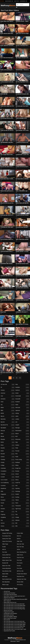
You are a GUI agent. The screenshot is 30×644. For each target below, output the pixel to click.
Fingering (8, 515)
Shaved (22, 477)
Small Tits (22, 483)
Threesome (22, 506)
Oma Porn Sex (20, 558)
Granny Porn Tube (7, 539)
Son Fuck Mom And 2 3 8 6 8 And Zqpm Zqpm (15, 624)
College (8, 465)
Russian (22, 471)
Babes (8, 408)
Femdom (8, 509)
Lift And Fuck (7, 591)
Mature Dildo (5, 574)
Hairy (22, 385)
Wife (22, 526)
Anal (8, 396)
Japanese (22, 411)
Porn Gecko (20, 563)
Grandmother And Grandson (10, 613)
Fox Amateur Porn (7, 536)
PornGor (19, 566)
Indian (22, 405)
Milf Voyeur (5, 576)
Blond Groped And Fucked (10, 618)
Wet (22, 523)
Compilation (8, 471)
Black (8, 434)
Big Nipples (8, 428)
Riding (22, 465)
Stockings (22, 491)
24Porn (19, 549)
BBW (8, 411)
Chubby (8, 463)
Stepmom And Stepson (9, 598)
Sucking (22, 497)
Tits (22, 512)
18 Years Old (8, 385)
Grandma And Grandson (9, 593)
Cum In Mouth (8, 480)
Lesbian (22, 419)
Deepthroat (8, 489)
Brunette (8, 454)
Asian (8, 402)
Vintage (22, 517)
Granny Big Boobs (7, 568)
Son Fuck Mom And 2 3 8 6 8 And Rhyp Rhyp (14, 609)
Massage (22, 428)
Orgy (22, 442)
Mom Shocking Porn (22, 552)
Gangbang (8, 517)
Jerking (22, 413)
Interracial (22, 408)
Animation (8, 399)
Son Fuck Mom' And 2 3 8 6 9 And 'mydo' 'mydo (15, 629)
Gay (8, 520)
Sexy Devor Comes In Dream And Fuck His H (14, 596)
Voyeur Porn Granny (7, 541)
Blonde (8, 437)
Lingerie (22, 425)
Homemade (22, 396)
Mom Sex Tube (20, 544)
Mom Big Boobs (6, 582)
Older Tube (20, 541)
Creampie (8, 474)
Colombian (8, 468)
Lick (22, 422)
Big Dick (8, 422)
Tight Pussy (22, 509)
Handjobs (22, 387)
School (22, 474)
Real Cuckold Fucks (7, 579)
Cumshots (8, 486)
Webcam (22, 520)
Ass (8, 405)
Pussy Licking (22, 460)
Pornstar (22, 451)
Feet (8, 506)
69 (8, 387)
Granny (8, 526)
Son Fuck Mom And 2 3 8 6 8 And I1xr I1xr (14, 628)
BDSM (8, 413)
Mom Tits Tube (20, 547)
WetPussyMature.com (21, 640)
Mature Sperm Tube (7, 560)
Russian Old (5, 563)
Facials (8, 503)
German (8, 523)
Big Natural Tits (8, 425)
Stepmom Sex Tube (22, 579)
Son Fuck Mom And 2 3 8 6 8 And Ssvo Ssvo (14, 607)
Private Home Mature (22, 574)
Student (22, 494)
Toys (22, 515)
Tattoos (22, 500)
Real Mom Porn (21, 576)
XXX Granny (20, 585)
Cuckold (8, 477)
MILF (22, 437)
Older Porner (20, 555)
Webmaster (13, 641)
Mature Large (5, 585)
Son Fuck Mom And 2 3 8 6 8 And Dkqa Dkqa (14, 626)
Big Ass (8, 416)
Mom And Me (7, 620)
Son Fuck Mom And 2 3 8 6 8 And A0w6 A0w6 (14, 606)
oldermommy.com (23, 1)
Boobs (8, 442)
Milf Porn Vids (20, 571)
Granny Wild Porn (6, 555)
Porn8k (4, 547)
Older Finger (5, 544)
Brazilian (8, 448)
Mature (22, 434)
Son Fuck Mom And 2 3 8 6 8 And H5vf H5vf (14, 604)
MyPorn (19, 539)
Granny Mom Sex (6, 558)
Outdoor (22, 445)
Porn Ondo (19, 568)
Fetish (8, 512)
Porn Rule (5, 552)
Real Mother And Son (9, 615)
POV (22, 454)
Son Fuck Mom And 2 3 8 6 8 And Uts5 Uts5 (14, 621)
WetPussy (8, 5)
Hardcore (22, 390)
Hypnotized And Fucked (9, 631)
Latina (22, 416)
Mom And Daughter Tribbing (10, 617)
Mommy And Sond (8, 610)
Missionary (22, 439)
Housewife (22, 399)
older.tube (16, 1)
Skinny (22, 480)
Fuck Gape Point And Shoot (10, 595)
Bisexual (8, 431)
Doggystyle (8, 494)
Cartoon (8, 457)
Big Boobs (8, 419)
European (8, 500)
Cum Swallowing (8, 483)
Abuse (18, 641)
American (8, 393)
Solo (22, 486)
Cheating (8, 460)
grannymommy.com (9, 1)
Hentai (22, 393)
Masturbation (22, 431)
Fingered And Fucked (9, 612)
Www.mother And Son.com (10, 602)
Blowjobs (8, 439)
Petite (22, 448)
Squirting (22, 489)
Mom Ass (19, 536)
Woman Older (20, 582)
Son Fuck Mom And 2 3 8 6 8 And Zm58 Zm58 (15, 623)
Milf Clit (4, 549)
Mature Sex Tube (6, 566)
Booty (8, 445)
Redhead (22, 463)
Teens (22, 503)
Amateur (8, 390)
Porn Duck (19, 560)
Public (22, 457)
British (8, 451)
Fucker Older (20, 533)
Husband (22, 402)
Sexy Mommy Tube (7, 571)
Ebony (8, 497)
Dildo (8, 491)
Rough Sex (22, 468)
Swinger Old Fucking (7, 533)
